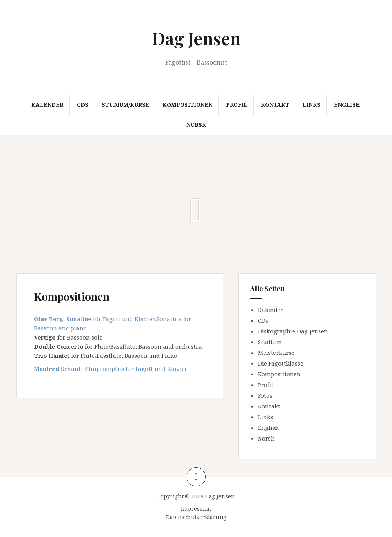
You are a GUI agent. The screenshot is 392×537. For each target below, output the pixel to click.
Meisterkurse (276, 353)
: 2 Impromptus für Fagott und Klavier (111, 369)
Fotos (265, 395)
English (347, 105)
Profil (237, 105)
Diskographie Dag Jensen (293, 331)
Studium (270, 342)
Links (311, 105)
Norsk (196, 125)
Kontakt (275, 105)
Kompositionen (188, 105)
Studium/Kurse (125, 105)
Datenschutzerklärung (196, 517)
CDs (83, 105)
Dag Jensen (196, 38)
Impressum (196, 508)
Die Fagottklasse (281, 363)
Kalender (47, 105)
